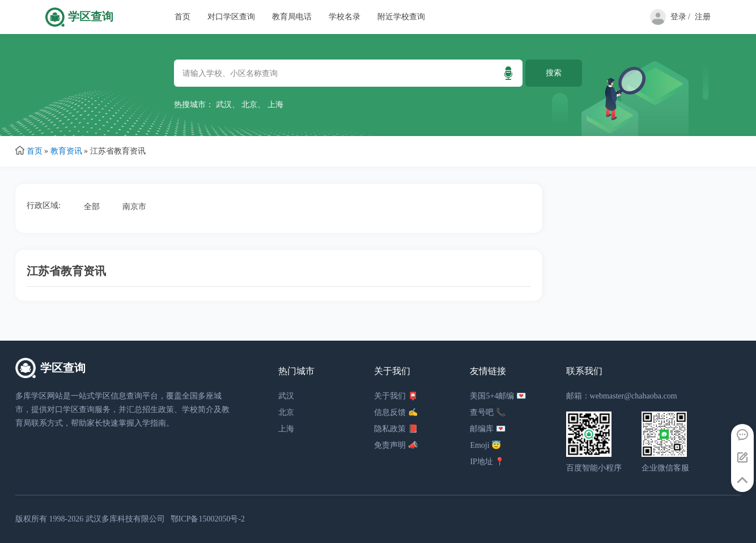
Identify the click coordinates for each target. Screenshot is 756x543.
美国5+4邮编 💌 (498, 396)
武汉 (224, 105)
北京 (249, 105)
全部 (92, 207)
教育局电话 (292, 17)
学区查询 (91, 17)
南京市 (134, 207)
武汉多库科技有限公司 (125, 519)
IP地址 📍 (487, 462)
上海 (275, 105)
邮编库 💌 (488, 429)
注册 (703, 17)
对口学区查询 (231, 17)
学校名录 (345, 17)
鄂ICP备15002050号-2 (208, 519)
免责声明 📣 (396, 445)
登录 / (680, 17)
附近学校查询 (401, 17)
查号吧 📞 (488, 412)
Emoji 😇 (485, 445)
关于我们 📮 (396, 396)
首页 (182, 17)
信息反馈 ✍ (396, 412)
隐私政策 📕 (396, 429)
